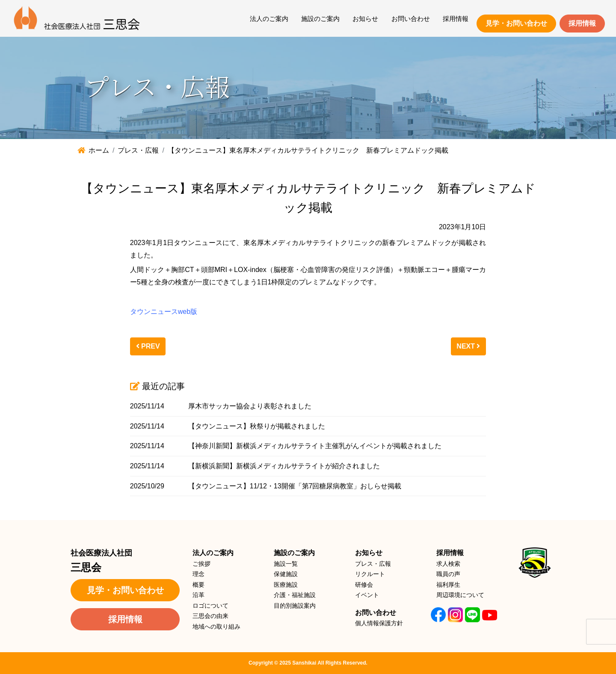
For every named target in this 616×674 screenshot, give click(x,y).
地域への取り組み (216, 627)
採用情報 (456, 19)
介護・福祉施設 (295, 595)
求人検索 (448, 564)
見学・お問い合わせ (516, 23)
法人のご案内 (269, 19)
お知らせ (365, 19)
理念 (198, 574)
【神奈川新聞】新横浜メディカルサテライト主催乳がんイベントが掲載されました (315, 446)
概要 (198, 585)
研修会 (364, 585)
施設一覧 (286, 564)
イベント (367, 595)
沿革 (198, 595)
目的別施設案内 (295, 606)
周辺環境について (460, 595)
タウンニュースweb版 (164, 312)
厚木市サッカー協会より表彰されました (250, 406)
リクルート (370, 574)
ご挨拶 (201, 564)
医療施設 (286, 585)
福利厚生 (448, 585)
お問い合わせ (411, 19)
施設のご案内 (320, 19)
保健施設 (286, 574)
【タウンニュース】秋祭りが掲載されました (257, 426)
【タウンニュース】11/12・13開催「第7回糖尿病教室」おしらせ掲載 (295, 486)
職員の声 (448, 574)
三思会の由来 (210, 616)
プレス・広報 (373, 564)
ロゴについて (210, 606)
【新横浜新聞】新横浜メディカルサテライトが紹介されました (284, 466)
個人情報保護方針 (379, 623)
